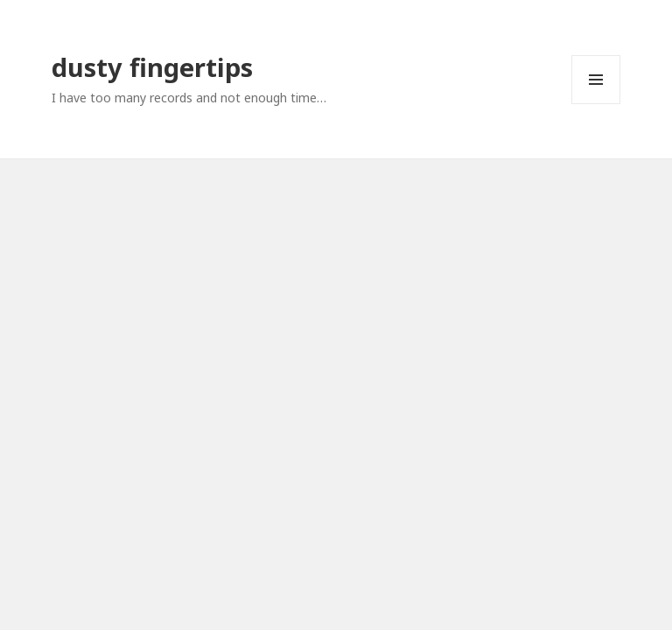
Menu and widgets (596, 104)
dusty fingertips (152, 67)
